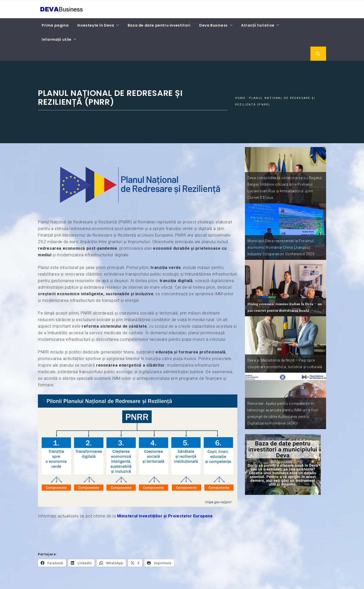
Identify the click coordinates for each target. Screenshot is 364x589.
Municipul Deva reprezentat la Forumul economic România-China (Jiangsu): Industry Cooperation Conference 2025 (281, 247)
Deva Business (213, 25)
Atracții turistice (258, 25)
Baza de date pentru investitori (159, 25)
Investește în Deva (96, 25)
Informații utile (57, 39)
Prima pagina (55, 25)
